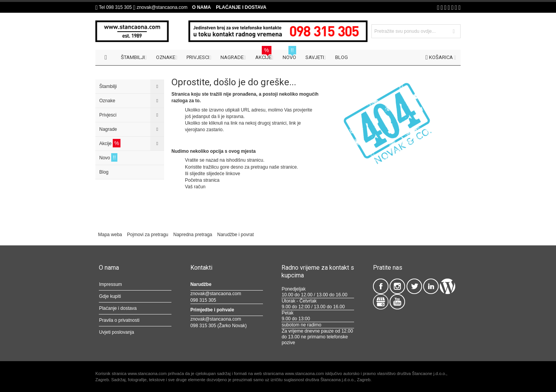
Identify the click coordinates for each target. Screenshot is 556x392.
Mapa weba (110, 235)
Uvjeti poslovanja (116, 332)
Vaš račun (195, 187)
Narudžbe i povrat (236, 235)
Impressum (110, 284)
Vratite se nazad (202, 160)
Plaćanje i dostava (241, 7)
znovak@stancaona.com (162, 7)
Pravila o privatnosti (119, 320)
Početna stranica (202, 180)
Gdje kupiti (110, 296)
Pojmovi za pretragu (148, 235)
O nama (201, 7)
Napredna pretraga (193, 235)
